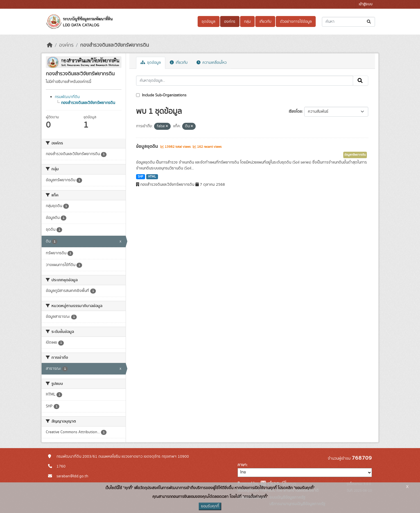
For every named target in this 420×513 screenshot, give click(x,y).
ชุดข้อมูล (208, 22)
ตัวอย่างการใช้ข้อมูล (296, 22)
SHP (140, 177)
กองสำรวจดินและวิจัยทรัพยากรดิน (115, 45)
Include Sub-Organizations (161, 95)
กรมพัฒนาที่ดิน (67, 97)
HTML (152, 177)
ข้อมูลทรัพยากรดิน (355, 155)
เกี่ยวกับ (265, 22)
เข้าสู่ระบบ (366, 4)
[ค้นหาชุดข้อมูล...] (348, 22)
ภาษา (242, 465)
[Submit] (369, 22)
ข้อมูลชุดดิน (148, 146)
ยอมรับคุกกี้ (210, 506)
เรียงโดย (295, 112)
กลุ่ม (247, 22)
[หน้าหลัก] (50, 45)
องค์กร (230, 22)
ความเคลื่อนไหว (212, 63)
